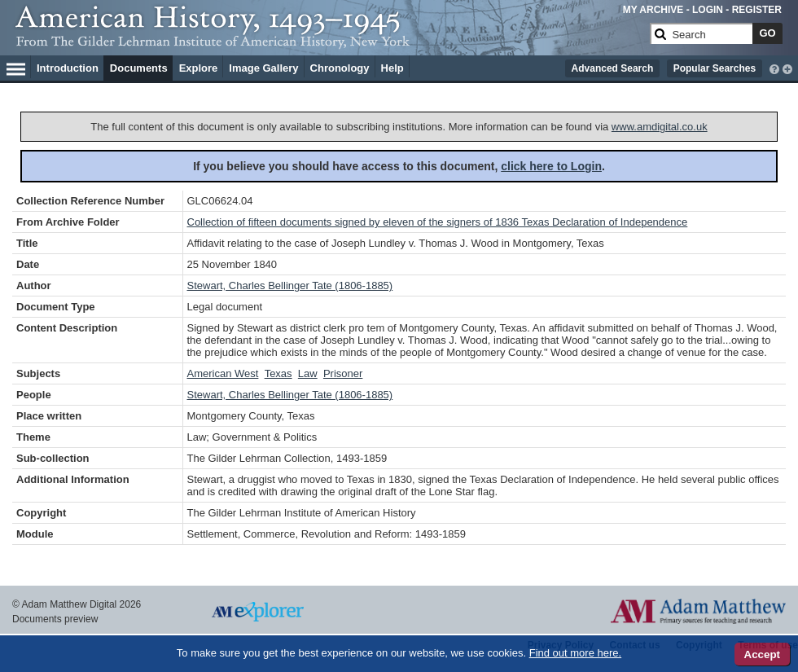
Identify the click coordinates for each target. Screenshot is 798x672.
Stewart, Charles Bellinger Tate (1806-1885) (290, 285)
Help (392, 68)
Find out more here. (575, 653)
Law (308, 373)
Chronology (340, 68)
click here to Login (551, 166)
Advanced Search (613, 68)
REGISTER (757, 10)
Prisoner (343, 373)
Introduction (68, 68)
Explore (199, 68)
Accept (762, 654)
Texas (278, 373)
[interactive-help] (774, 68)
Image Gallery (263, 68)
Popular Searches (715, 68)
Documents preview (55, 619)
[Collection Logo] (329, 40)
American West (223, 373)
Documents (139, 68)
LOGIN (708, 10)
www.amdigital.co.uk (660, 127)
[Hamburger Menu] (16, 67)
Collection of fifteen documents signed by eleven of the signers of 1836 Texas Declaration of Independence (438, 222)
